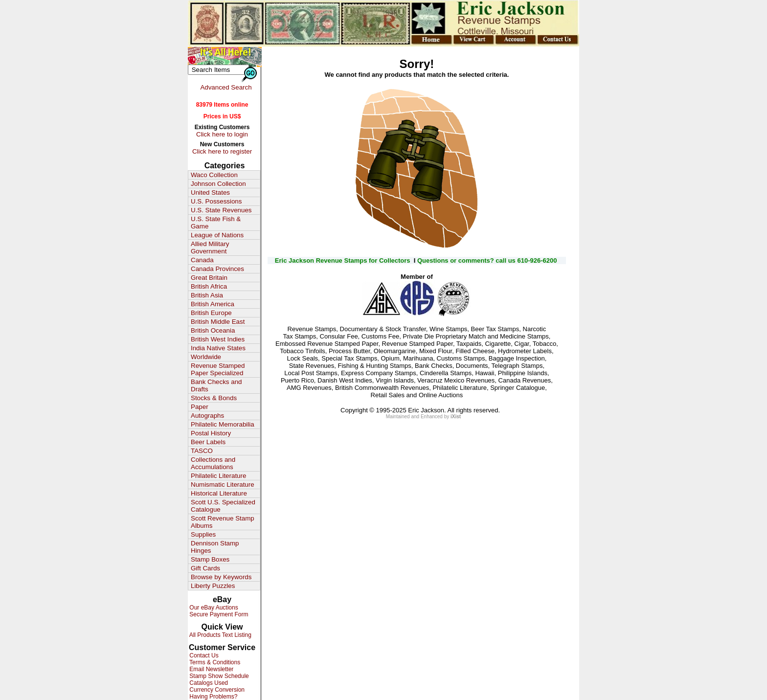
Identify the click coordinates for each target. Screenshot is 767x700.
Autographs (207, 416)
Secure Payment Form (218, 614)
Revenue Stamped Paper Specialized (218, 369)
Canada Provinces (217, 269)
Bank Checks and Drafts (216, 385)
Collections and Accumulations (213, 463)
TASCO (202, 451)
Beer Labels (208, 442)
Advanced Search (226, 87)
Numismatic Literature (223, 485)
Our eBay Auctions (213, 608)
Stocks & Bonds (214, 398)
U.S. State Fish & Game (216, 223)
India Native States (218, 348)
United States (210, 192)
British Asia (207, 295)
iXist (456, 417)
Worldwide (206, 357)
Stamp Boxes (210, 559)
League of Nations (217, 235)
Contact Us (203, 655)
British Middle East (218, 322)
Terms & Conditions (214, 662)
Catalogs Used (208, 683)
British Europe (211, 313)
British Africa (209, 286)
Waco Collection (214, 175)
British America (213, 304)
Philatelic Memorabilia (223, 424)
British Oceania (213, 330)
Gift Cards (205, 568)
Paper (200, 407)
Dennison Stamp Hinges (215, 547)
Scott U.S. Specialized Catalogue (223, 506)
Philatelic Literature (218, 476)
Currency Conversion (216, 690)
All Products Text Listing (220, 635)
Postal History (211, 433)
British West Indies (218, 339)
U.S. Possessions (216, 201)
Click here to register (222, 151)
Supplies (203, 534)
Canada (202, 260)
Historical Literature (219, 493)
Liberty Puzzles (213, 586)
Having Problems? (213, 697)
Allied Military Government (210, 248)
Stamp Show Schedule (218, 676)
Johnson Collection (218, 184)
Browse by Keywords (221, 577)
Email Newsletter (211, 669)
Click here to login (222, 134)
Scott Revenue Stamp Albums (223, 522)
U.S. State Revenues (221, 210)
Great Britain (209, 278)
